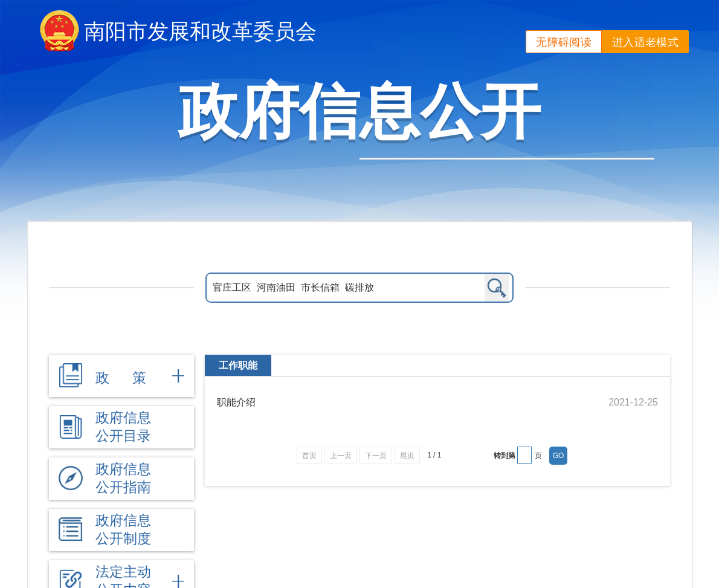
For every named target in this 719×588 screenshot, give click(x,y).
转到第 (505, 456)
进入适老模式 (645, 42)
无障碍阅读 (564, 42)
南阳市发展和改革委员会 (200, 31)
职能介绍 (236, 402)
